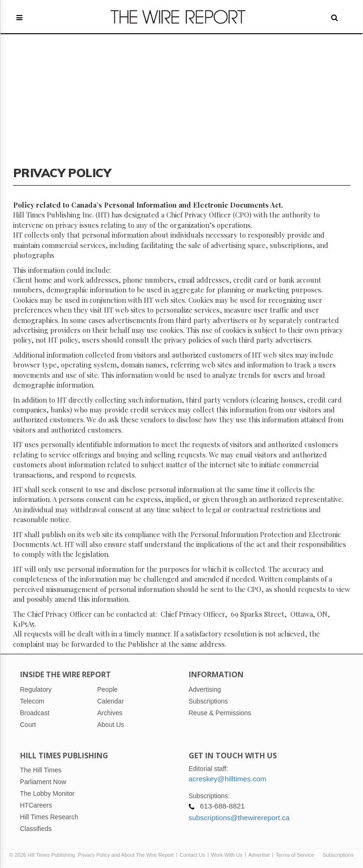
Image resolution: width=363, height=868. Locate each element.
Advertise (259, 855)
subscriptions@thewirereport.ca (239, 818)
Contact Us (193, 855)
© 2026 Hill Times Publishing (44, 855)
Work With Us (227, 855)
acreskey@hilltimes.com (228, 779)
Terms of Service (295, 855)
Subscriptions (338, 855)
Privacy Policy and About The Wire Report (126, 855)
